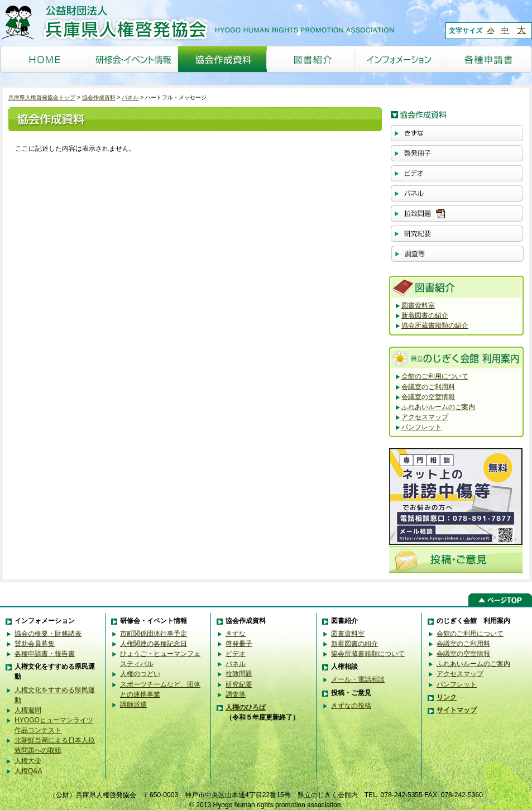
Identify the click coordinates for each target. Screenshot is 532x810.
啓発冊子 (239, 644)
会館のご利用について (435, 376)
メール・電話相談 (358, 679)
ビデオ (236, 654)
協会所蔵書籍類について (368, 654)
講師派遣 (133, 704)
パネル (130, 97)
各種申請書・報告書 (45, 654)
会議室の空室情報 (428, 397)
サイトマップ (457, 710)
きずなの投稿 (351, 706)
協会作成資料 (99, 97)
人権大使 (28, 761)
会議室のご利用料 (428, 387)
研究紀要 (239, 684)
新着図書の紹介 (425, 315)
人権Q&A (28, 771)
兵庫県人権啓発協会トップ (42, 97)
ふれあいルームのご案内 (438, 407)
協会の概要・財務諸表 (48, 634)
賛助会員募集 (35, 644)
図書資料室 (418, 305)
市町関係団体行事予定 (154, 634)
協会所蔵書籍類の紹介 (435, 325)
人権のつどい (140, 674)
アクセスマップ (425, 417)
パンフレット (421, 427)
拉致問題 (239, 674)
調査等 (236, 694)
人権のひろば (246, 707)
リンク (447, 697)
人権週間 (28, 710)
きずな (236, 634)
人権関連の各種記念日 (154, 644)
